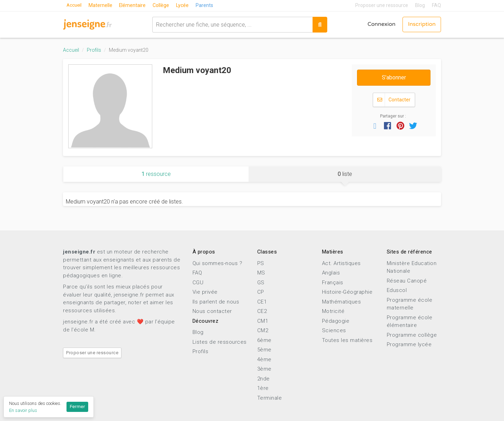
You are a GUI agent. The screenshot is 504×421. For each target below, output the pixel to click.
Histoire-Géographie (347, 292)
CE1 (262, 302)
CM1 (263, 321)
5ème (264, 350)
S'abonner (394, 77)
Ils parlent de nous (216, 302)
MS (261, 273)
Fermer (77, 407)
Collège (163, 5)
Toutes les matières (347, 340)
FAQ (436, 5)
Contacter (394, 100)
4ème (264, 359)
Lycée (184, 5)
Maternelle (101, 5)
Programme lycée (409, 344)
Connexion (380, 24)
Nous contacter (212, 311)
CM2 (263, 330)
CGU (198, 283)
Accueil (75, 5)
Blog (420, 5)
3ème (264, 369)
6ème (264, 340)
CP (261, 292)
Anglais (331, 273)
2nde (264, 379)
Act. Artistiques (341, 263)
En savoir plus (23, 410)
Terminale (270, 398)
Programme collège (412, 335)
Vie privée (205, 292)
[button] (375, 126)
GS (261, 283)
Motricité (333, 311)
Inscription (421, 24)
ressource (156, 174)
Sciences (334, 330)
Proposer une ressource (382, 5)
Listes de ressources (220, 342)
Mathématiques (342, 302)
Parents (206, 5)
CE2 (262, 311)
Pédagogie (336, 321)
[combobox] (232, 24)
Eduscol (397, 290)
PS (261, 263)
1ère (263, 388)
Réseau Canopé (407, 281)
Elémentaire (134, 5)
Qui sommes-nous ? (218, 263)
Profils (94, 50)
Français (333, 283)
